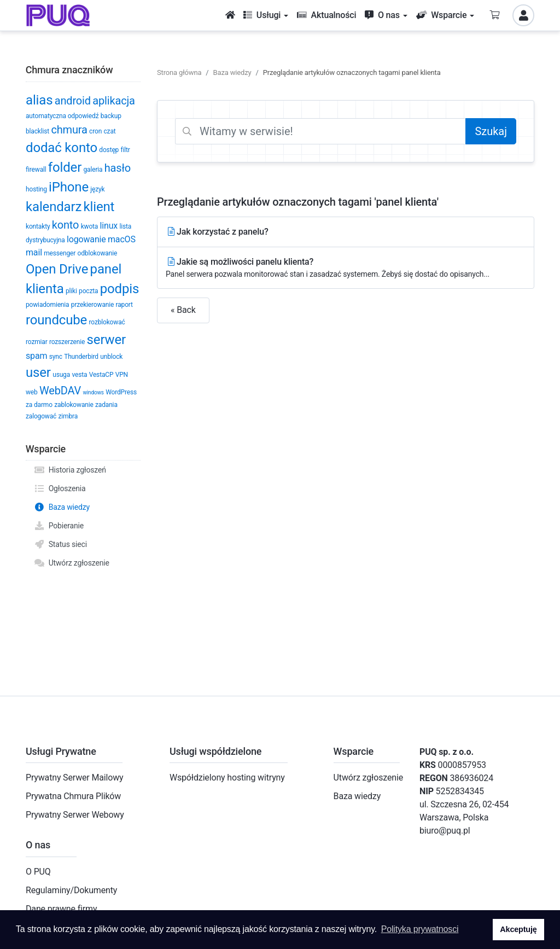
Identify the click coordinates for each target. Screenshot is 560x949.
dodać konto (62, 148)
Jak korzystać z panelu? (217, 232)
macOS (122, 239)
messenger (60, 253)
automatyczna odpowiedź (62, 116)
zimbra (68, 416)
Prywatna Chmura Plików (73, 796)
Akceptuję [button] (518, 929)
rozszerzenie (67, 342)
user (38, 372)
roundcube (56, 320)
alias (39, 100)
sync (56, 357)
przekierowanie (92, 305)
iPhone (69, 187)
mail (34, 252)
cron (95, 131)
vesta (79, 375)
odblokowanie (98, 253)
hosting (36, 189)
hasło (118, 168)
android (73, 101)
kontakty (38, 226)
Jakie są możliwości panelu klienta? (346, 268)
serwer (106, 340)
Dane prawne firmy (61, 909)
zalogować (41, 416)
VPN (122, 375)
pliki (71, 291)
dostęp (109, 150)
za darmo (39, 405)
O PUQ (38, 872)
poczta (88, 291)
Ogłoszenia (60, 488)
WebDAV (60, 391)
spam (36, 356)
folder (65, 167)
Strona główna (179, 72)
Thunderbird (81, 357)
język (97, 189)
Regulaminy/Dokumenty (71, 890)
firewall (36, 170)
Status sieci (60, 544)
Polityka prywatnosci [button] (420, 929)
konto (66, 225)
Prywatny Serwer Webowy (75, 815)
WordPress (121, 392)
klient (99, 207)
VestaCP (101, 375)
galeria (93, 170)
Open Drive (57, 269)
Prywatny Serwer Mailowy (75, 778)
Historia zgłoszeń (70, 470)
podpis (119, 289)
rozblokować (107, 322)
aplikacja (114, 101)
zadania (106, 405)
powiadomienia (47, 305)
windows (93, 392)
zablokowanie (74, 405)
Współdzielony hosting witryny (227, 778)
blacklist (37, 131)
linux (109, 226)
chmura (69, 130)
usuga (61, 375)
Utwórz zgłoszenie (72, 563)
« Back (183, 310)
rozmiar (37, 342)
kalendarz (54, 207)
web (32, 392)
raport (124, 305)
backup (111, 116)
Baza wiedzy (62, 507)
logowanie (86, 239)
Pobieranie (59, 526)
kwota (90, 226)
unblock (111, 357)
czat (109, 131)
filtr (126, 150)
